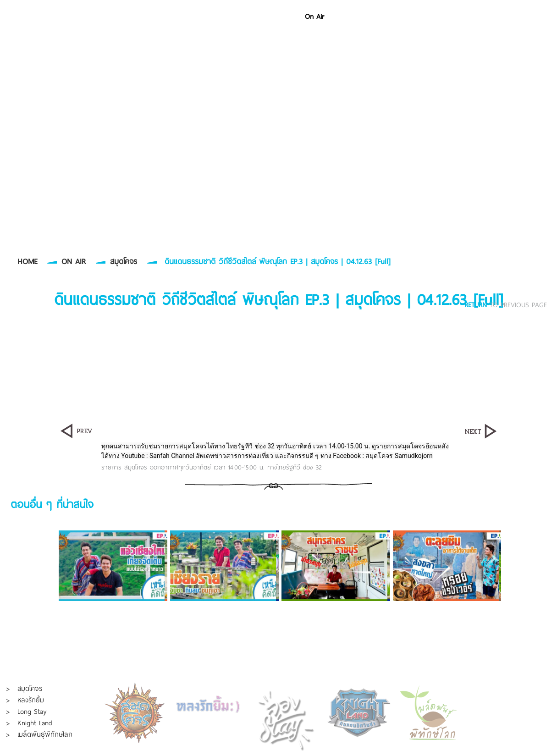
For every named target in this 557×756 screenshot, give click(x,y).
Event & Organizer (399, 16)
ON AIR (74, 261)
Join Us (488, 16)
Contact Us (526, 16)
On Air (314, 16)
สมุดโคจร (124, 261)
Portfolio (348, 16)
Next (535, 566)
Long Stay (32, 711)
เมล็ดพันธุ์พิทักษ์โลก (45, 734)
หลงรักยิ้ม (31, 700)
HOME (27, 261)
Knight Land (35, 723)
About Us (452, 16)
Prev (22, 566)
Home (284, 16)
